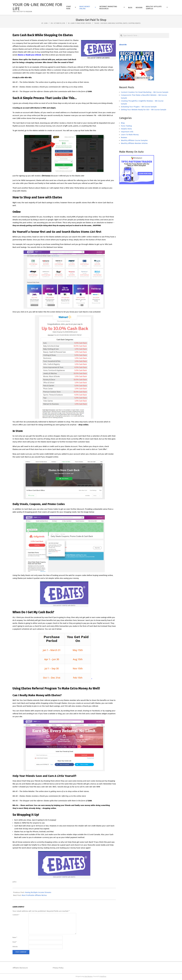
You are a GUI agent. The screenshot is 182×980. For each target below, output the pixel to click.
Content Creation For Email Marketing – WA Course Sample (145, 92)
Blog (123, 123)
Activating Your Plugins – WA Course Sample (139, 107)
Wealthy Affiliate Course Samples (134, 140)
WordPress (103, 976)
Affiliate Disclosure (20, 968)
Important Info (127, 132)
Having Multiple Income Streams (38, 892)
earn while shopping (115, 23)
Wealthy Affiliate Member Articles (134, 143)
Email (15, 942)
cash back (104, 23)
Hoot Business (89, 976)
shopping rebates (134, 23)
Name (15, 937)
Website (15, 947)
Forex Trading (126, 126)
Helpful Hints (126, 129)
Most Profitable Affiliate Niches (34, 895)
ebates (125, 23)
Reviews (88, 23)
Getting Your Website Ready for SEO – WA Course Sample (144, 110)
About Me (123, 45)
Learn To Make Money (78, 23)
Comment (16, 915)
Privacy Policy (58, 968)
